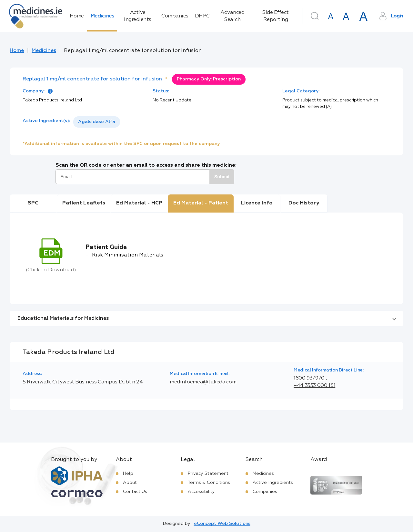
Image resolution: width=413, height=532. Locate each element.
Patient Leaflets (84, 203)
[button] (206, 318)
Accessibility (201, 492)
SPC (33, 203)
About (130, 483)
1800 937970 (309, 378)
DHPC (202, 16)
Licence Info (257, 203)
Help (128, 474)
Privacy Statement (208, 474)
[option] (97, 122)
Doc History (304, 203)
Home (77, 16)
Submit (222, 177)
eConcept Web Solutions (222, 524)
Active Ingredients (138, 16)
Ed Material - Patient (201, 203)
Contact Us (135, 492)
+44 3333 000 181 (314, 386)
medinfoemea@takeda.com (203, 382)
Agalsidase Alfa (97, 122)
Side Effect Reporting (276, 16)
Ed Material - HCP (139, 203)
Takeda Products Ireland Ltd (52, 100)
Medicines (102, 16)
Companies (175, 16)
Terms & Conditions (209, 483)
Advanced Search (232, 16)
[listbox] (97, 122)
